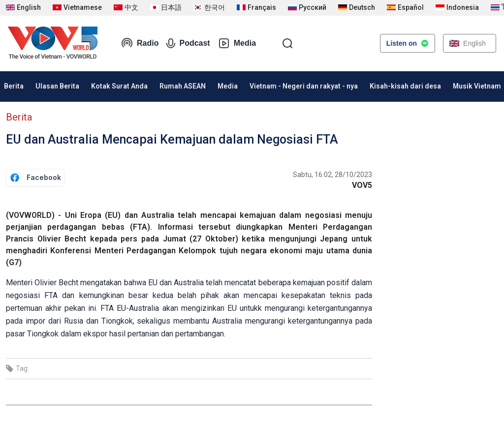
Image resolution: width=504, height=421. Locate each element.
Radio (140, 43)
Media (237, 43)
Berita (19, 117)
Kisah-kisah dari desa (405, 86)
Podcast (188, 43)
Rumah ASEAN (183, 86)
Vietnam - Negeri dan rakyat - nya (304, 86)
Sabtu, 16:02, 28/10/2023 (332, 175)
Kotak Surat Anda (119, 86)
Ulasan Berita (57, 86)
